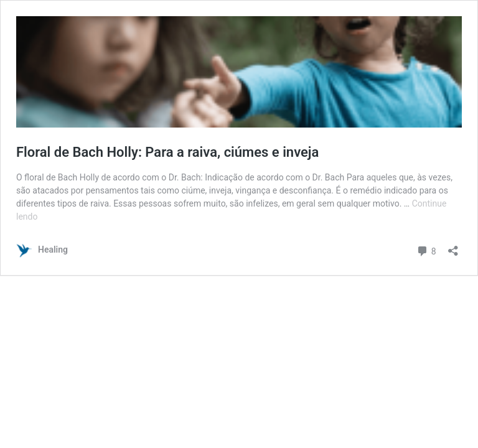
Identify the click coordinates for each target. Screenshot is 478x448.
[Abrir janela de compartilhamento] (453, 247)
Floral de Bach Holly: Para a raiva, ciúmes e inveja (167, 152)
